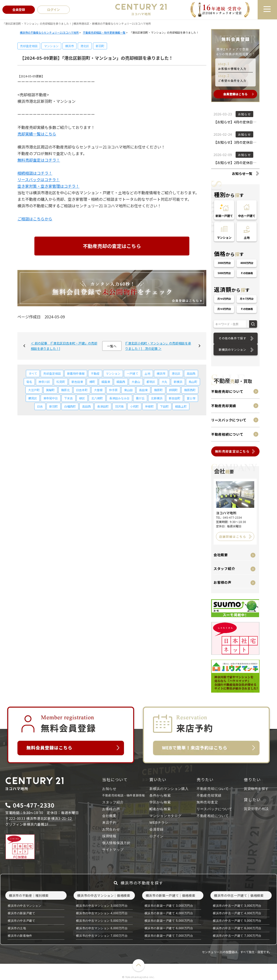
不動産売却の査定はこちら (112, 246)
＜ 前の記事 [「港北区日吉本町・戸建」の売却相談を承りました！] (64, 346)
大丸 (164, 382)
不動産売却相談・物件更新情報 (123, 795)
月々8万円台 (224, 309)
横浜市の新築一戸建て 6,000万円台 (169, 928)
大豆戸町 (34, 390)
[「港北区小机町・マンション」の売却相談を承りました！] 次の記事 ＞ (158, 346)
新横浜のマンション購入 (169, 789)
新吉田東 (77, 382)
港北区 (85, 46)
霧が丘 (140, 398)
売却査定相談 (29, 46)
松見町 (61, 382)
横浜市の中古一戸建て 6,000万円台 (237, 928)
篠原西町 (190, 390)
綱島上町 (181, 406)
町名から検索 (160, 809)
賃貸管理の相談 (256, 809)
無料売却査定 (207, 802)
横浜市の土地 (17, 928)
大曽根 (98, 390)
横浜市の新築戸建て (21, 913)
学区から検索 (160, 802)
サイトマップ (113, 850)
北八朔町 (97, 398)
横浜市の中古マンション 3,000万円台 (102, 906)
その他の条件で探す (232, 338)
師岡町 (173, 390)
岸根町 (149, 406)
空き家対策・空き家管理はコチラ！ (48, 186)
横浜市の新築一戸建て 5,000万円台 (169, 921)
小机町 (134, 406)
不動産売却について (227, 391)
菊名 (29, 382)
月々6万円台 (224, 299)
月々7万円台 (247, 299)
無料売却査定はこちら (232, 451)
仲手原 (113, 390)
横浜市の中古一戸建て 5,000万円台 (237, 921)
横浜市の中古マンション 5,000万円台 (102, 921)
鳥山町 (193, 382)
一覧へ (112, 346)
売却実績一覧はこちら (37, 134)
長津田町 (103, 406)
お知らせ (109, 789)
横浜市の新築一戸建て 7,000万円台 (169, 936)
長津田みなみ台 (119, 398)
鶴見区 (33, 398)
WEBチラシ (159, 823)
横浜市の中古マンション (25, 906)
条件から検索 (160, 795)
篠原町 (158, 390)
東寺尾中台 (51, 398)
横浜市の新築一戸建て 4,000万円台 (169, 913)
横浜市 (69, 46)
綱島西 (121, 382)
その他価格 (247, 273)
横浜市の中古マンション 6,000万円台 (102, 928)
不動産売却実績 (224, 406)
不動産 (95, 373)
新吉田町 (175, 398)
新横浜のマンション (232, 349)
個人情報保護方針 (116, 843)
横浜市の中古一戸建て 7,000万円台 (237, 936)
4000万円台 (247, 263)
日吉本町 (82, 390)
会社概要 (221, 555)
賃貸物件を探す (256, 789)
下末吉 (69, 398)
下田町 (164, 406)
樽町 (92, 382)
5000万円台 (224, 273)
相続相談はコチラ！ (35, 173)
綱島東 (106, 382)
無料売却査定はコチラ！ (39, 160)
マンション (51, 46)
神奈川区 (44, 382)
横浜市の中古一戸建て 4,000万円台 (237, 913)
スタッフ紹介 (224, 569)
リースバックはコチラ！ (39, 180)
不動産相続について (227, 434)
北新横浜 (157, 398)
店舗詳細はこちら (233, 536)
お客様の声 (223, 582)
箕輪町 (50, 390)
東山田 (128, 390)
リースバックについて (229, 420)
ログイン (157, 836)
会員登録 (157, 829)
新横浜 (178, 382)
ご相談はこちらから (35, 219)
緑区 (82, 398)
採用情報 (109, 836)
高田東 (143, 390)
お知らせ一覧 (242, 173)
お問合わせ (111, 829)
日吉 (40, 406)
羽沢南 (119, 406)
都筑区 (151, 382)
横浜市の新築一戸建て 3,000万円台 (169, 906)
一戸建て (132, 373)
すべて (33, 373)
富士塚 (191, 398)
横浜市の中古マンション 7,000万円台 (102, 936)
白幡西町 (70, 406)
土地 (147, 373)
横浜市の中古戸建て (21, 921)
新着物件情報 (76, 373)
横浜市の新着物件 (20, 936)
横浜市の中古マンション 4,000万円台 (102, 913)
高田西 (191, 373)
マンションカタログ (165, 816)
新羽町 (100, 46)
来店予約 (109, 823)
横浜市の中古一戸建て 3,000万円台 (237, 906)
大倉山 (136, 382)
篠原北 (65, 390)
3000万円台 (224, 263)
